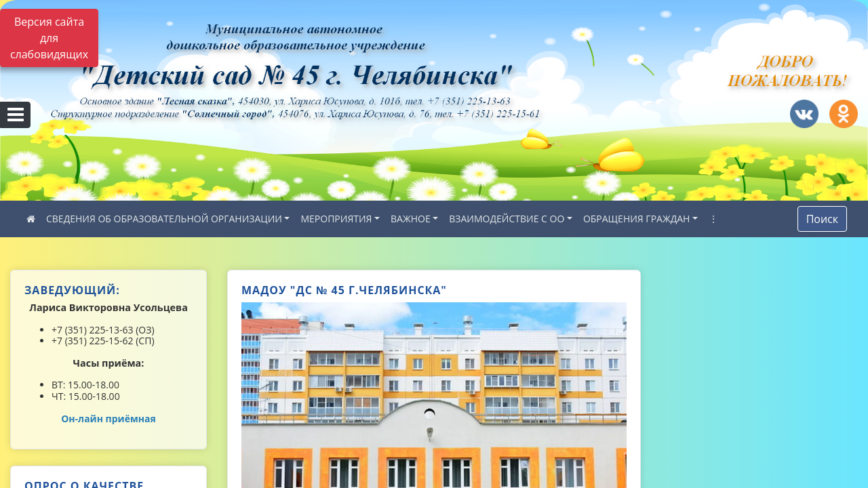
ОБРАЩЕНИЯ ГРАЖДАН (637, 219)
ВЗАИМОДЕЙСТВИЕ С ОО (507, 219)
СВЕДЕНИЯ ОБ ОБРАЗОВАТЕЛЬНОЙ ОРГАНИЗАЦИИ (164, 219)
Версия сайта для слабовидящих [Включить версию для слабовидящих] (49, 38)
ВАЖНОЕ (411, 219)
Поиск (822, 219)
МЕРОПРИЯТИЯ (336, 219)
